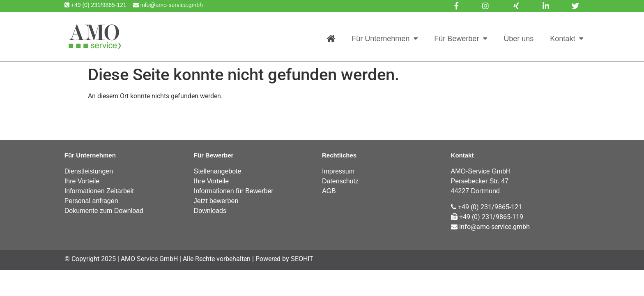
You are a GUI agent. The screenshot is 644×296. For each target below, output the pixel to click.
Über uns (519, 39)
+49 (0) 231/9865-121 (486, 207)
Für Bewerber (461, 39)
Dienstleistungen (89, 171)
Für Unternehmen (385, 39)
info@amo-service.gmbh (490, 227)
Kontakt (567, 39)
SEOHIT (302, 259)
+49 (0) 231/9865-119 (487, 217)
